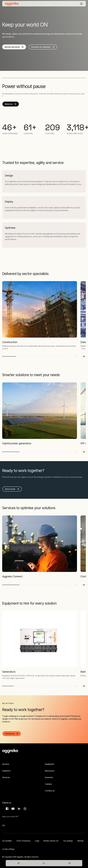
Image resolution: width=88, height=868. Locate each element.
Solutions (6, 771)
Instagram (25, 809)
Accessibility (7, 841)
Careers (48, 784)
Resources (50, 771)
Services (6, 777)
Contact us (50, 791)
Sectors (6, 764)
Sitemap (80, 841)
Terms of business (23, 841)
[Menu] (81, 4)
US (3, 825)
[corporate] (12, 4)
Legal (37, 841)
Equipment (49, 764)
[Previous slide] (77, 356)
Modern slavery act (51, 841)
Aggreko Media (13, 809)
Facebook (7, 809)
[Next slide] (84, 356)
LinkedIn (19, 809)
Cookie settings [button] (8, 849)
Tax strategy (68, 841)
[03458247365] (44, 863)
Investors (49, 777)
